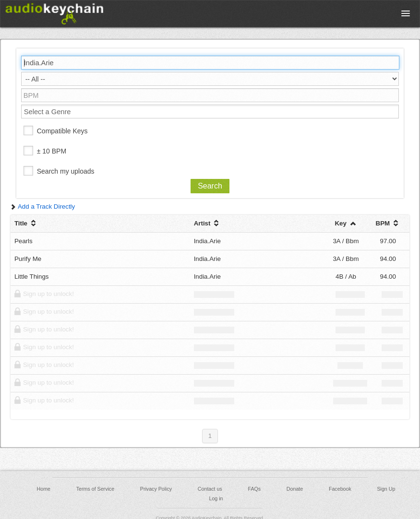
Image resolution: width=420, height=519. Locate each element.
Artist (208, 223)
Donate (295, 489)
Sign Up (386, 489)
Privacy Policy (156, 489)
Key (346, 223)
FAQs (255, 489)
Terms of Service (95, 489)
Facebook (340, 489)
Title (26, 223)
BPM (388, 223)
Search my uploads (66, 171)
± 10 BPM (52, 151)
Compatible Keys (62, 131)
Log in (216, 498)
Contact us (210, 489)
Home (44, 489)
